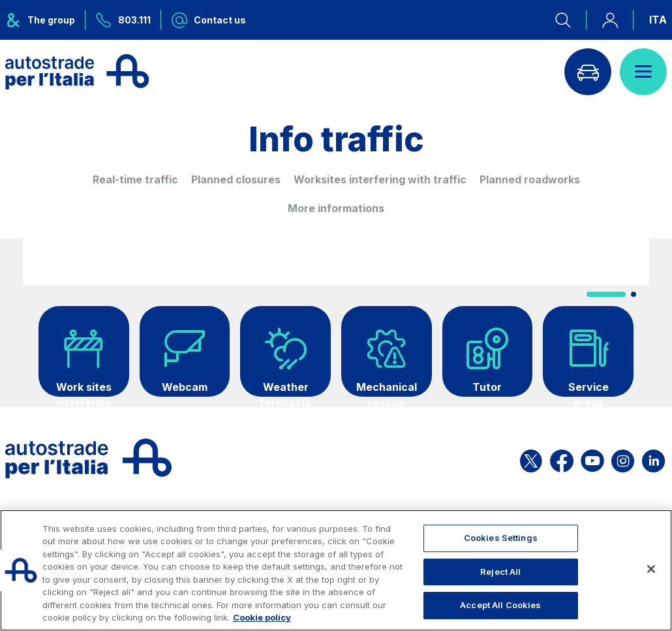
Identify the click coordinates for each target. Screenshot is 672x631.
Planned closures (236, 179)
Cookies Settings (501, 538)
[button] (606, 294)
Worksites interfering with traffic (380, 179)
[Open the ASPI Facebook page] (562, 458)
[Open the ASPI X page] (531, 458)
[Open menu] (643, 72)
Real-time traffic (135, 179)
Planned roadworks (530, 179)
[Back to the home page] (77, 72)
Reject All (500, 572)
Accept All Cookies (500, 605)
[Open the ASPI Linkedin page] (653, 458)
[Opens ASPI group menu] (45, 20)
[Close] (651, 569)
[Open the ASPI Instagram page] (623, 458)
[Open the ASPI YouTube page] (592, 458)
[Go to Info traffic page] (588, 72)
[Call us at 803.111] (123, 20)
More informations (336, 208)
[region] (336, 570)
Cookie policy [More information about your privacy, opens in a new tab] (262, 617)
